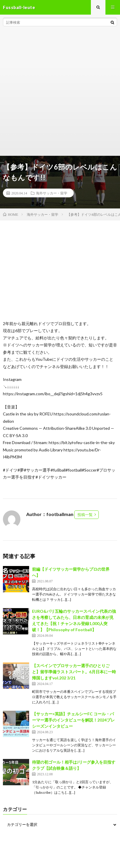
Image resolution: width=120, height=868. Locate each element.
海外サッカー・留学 (52, 193)
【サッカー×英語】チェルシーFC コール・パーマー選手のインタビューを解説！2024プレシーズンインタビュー (73, 720)
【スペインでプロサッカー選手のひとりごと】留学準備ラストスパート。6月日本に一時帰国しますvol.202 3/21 (74, 672)
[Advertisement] (60, 92)
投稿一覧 (85, 515)
